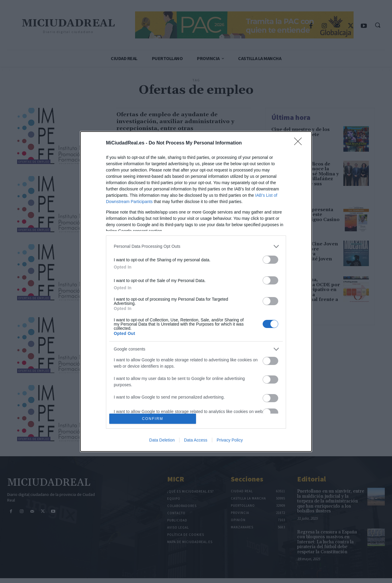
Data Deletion (162, 440)
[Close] (300, 143)
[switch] (270, 260)
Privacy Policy (230, 440)
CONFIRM (153, 419)
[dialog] (196, 291)
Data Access (196, 440)
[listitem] (196, 246)
